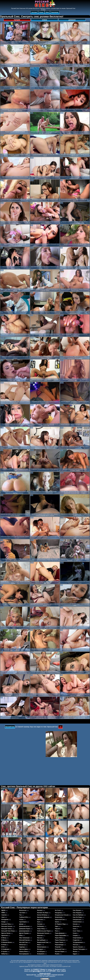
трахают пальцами (79, 949)
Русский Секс (10, 727)
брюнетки (5, 936)
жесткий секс (24, 942)
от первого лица (60, 924)
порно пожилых (60, 940)
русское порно (60, 952)
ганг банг (22, 913)
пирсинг (58, 929)
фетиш (75, 952)
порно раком (59, 942)
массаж (40, 938)
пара (56, 926)
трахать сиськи (78, 947)
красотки (40, 920)
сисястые (76, 926)
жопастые (22, 945)
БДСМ (3, 910)
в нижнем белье (7, 942)
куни (39, 922)
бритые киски (6, 933)
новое (45, 20)
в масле (4, 940)
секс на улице (77, 917)
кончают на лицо (43, 913)
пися (57, 931)
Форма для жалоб (45, 973)
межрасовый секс (43, 942)
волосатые (23, 910)
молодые (40, 949)
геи (20, 915)
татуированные (78, 942)
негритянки (59, 917)
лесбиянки (40, 926)
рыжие (57, 954)
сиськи (75, 924)
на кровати (41, 954)
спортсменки (77, 938)
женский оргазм (24, 940)
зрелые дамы (24, 949)
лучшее (17, 20)
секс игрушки (77, 913)
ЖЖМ (3, 913)
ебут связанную (24, 938)
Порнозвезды (55, 12)
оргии (57, 922)
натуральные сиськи (62, 915)
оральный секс (60, 920)
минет (39, 945)
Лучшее (41, 12)
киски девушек (24, 954)
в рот (3, 947)
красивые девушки (43, 917)
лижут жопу (41, 929)
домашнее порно (25, 929)
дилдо (21, 924)
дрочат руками (24, 933)
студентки (76, 940)
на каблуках (41, 952)
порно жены (59, 938)
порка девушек (60, 933)
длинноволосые (24, 926)
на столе (58, 910)
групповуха (23, 922)
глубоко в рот (24, 917)
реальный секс (60, 949)
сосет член (76, 931)
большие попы (6, 924)
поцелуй (58, 947)
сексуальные (77, 920)
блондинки (5, 920)
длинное (72, 20)
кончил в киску (42, 915)
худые (75, 954)
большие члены (7, 929)
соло (74, 929)
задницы (22, 947)
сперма (75, 936)
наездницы (59, 913)
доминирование (24, 931)
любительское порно (44, 931)
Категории (34, 12)
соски (75, 933)
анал (3, 917)
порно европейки (60, 936)
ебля (21, 936)
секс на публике (78, 915)
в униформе (5, 949)
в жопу (4, 938)
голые (21, 920)
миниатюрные (42, 947)
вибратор (4, 954)
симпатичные (77, 922)
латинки (40, 924)
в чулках (4, 952)
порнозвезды (59, 945)
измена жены (24, 952)
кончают (40, 910)
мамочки (40, 936)
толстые (75, 945)
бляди (3, 922)
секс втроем (77, 910)
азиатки (4, 915)
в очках (4, 945)
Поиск (47, 12)
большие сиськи (7, 926)
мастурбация (41, 940)
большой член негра (8, 931)
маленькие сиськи (43, 933)
